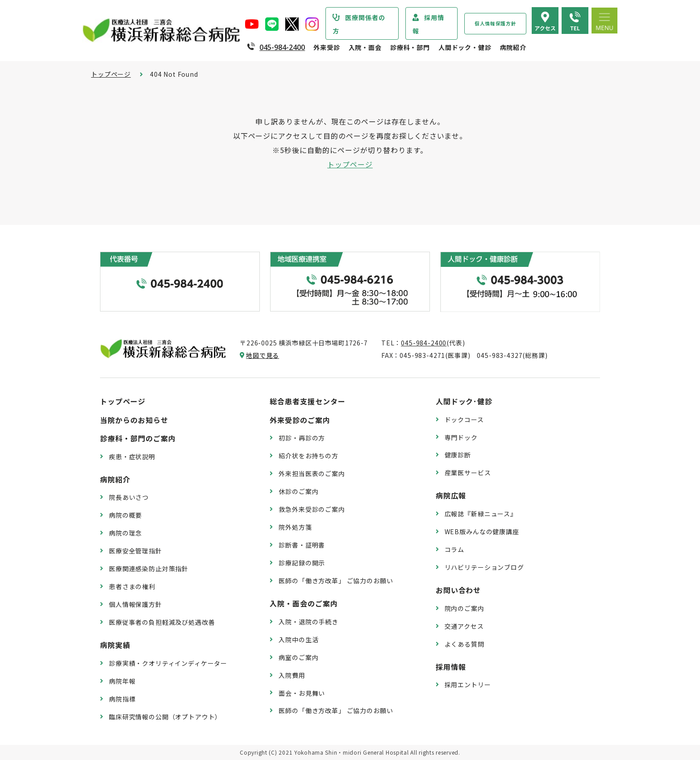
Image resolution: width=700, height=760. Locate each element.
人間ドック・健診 (465, 47)
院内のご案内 (465, 608)
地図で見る (262, 355)
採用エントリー (468, 685)
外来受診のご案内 (300, 420)
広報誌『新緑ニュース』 (481, 514)
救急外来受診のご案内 (312, 509)
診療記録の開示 (302, 563)
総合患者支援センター (308, 401)
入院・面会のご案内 (304, 603)
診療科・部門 (410, 47)
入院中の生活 (298, 640)
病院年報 (122, 681)
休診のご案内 (298, 491)
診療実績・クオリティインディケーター (168, 663)
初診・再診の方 (302, 438)
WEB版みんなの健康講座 (482, 532)
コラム (455, 549)
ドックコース (464, 419)
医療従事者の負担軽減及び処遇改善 (162, 622)
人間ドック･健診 (464, 401)
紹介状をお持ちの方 (308, 456)
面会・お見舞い (302, 693)
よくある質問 (465, 644)
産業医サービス (468, 473)
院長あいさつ (129, 497)
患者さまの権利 (132, 586)
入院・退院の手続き (308, 622)
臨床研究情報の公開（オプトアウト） (165, 717)
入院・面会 (365, 47)
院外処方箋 (295, 527)
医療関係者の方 (359, 24)
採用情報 (428, 24)
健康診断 (458, 455)
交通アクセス (464, 626)
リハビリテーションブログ (484, 567)
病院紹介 (513, 47)
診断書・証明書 (302, 545)
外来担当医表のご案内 (312, 473)
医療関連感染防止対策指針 (149, 569)
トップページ (111, 74)
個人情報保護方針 (495, 23)
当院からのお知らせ (134, 420)
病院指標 (122, 699)
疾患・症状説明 (132, 457)
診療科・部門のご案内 (138, 438)
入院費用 (292, 675)
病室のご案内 (298, 657)
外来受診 (327, 47)
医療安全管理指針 (135, 551)
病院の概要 (125, 515)
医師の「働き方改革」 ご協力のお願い (336, 581)
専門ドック (461, 437)
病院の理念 (125, 533)
